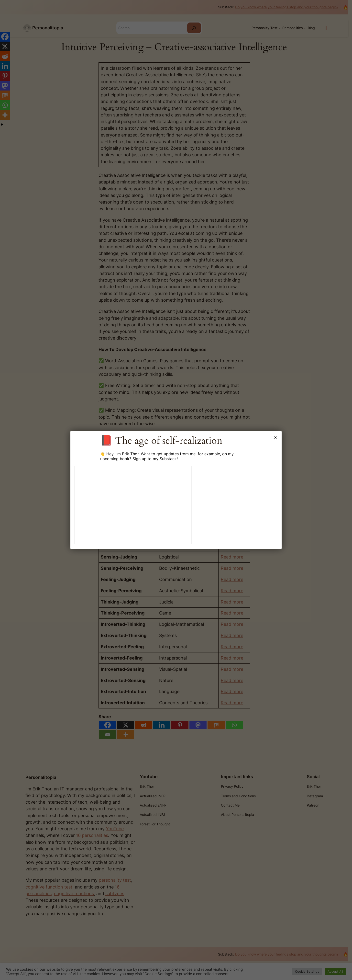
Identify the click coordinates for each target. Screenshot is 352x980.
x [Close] (275, 437)
